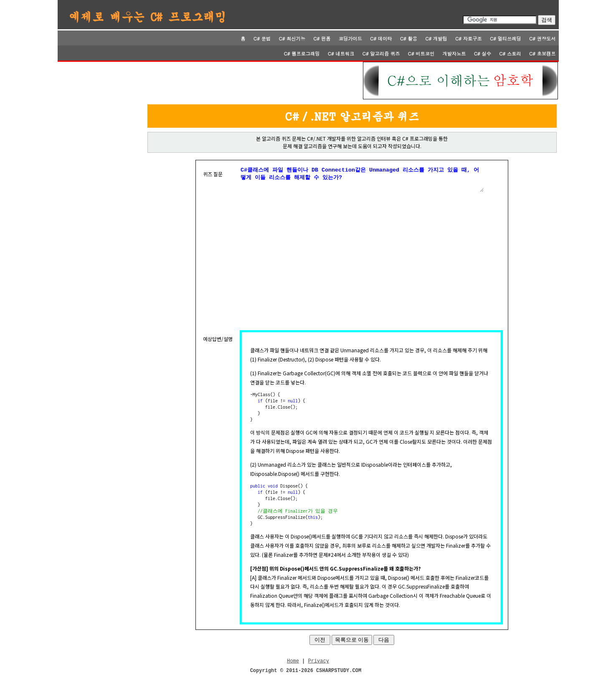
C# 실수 (483, 53)
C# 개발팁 (436, 38)
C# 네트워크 (341, 53)
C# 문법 (262, 38)
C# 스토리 (510, 53)
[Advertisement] (211, 81)
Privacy (319, 666)
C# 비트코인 (421, 53)
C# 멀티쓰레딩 (506, 38)
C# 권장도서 (542, 38)
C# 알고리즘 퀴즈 (381, 53)
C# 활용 (409, 38)
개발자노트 (454, 53)
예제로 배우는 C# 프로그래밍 (148, 16)
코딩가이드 (350, 38)
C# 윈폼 (322, 38)
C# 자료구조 (469, 38)
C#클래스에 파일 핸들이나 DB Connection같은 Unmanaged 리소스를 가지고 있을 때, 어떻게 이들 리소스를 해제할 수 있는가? (362, 181)
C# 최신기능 (292, 38)
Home (293, 666)
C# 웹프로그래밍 (302, 53)
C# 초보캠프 (542, 53)
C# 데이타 (381, 38)
